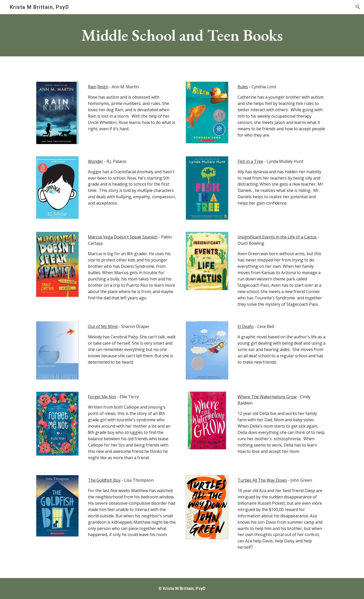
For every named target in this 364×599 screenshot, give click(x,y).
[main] (182, 35)
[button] (358, 7)
